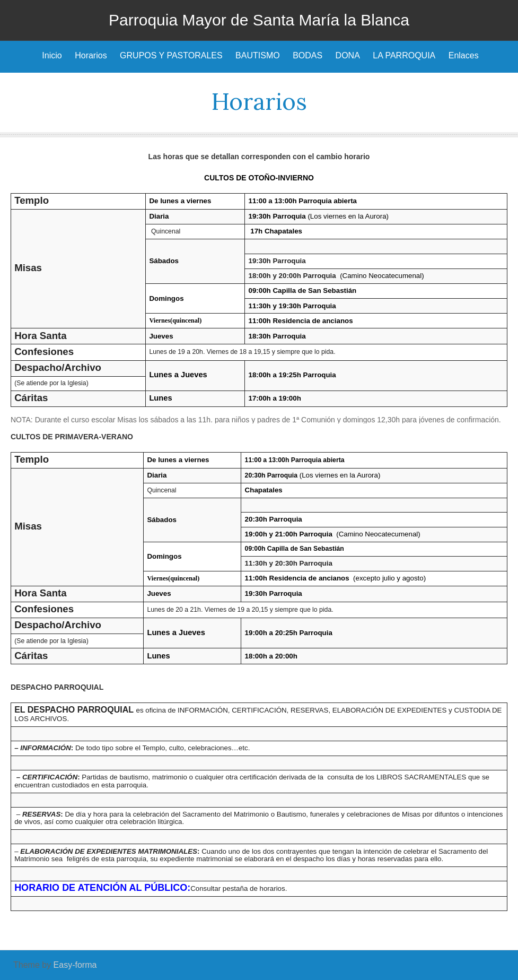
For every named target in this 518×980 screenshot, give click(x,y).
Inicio (52, 55)
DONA (348, 55)
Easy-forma (75, 965)
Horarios (91, 55)
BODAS (308, 55)
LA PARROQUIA (404, 55)
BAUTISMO (258, 55)
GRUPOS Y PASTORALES (171, 55)
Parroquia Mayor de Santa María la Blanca (259, 20)
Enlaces (464, 55)
